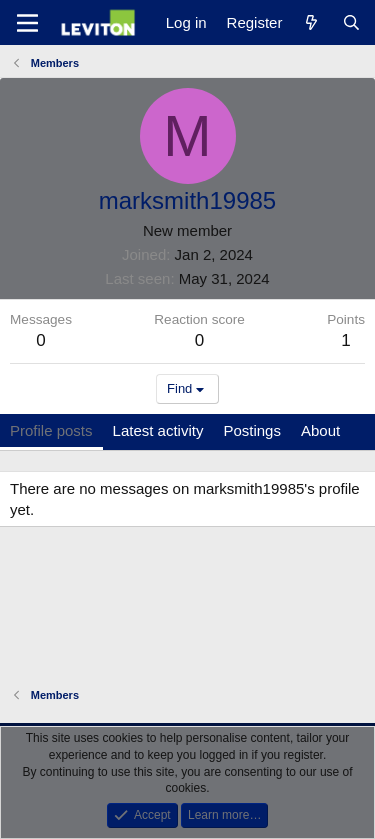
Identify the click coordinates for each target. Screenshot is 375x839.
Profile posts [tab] (51, 430)
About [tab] (320, 430)
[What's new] (311, 22)
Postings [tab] (252, 430)
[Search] (351, 22)
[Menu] (27, 23)
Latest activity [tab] (158, 430)
